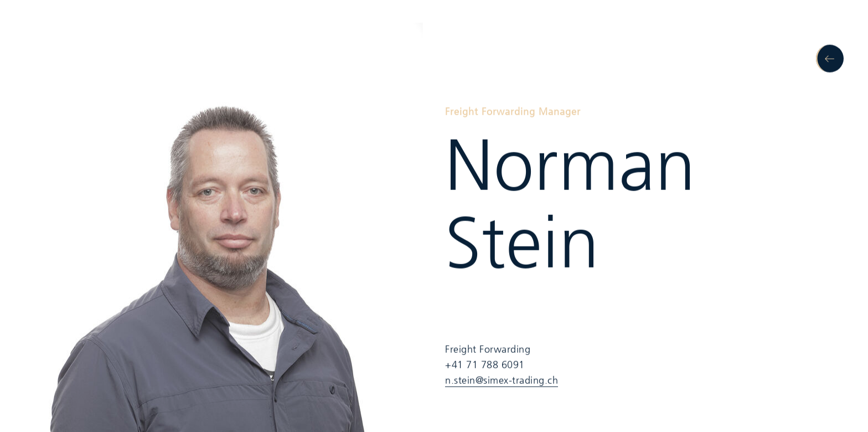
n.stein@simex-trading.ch (502, 380)
